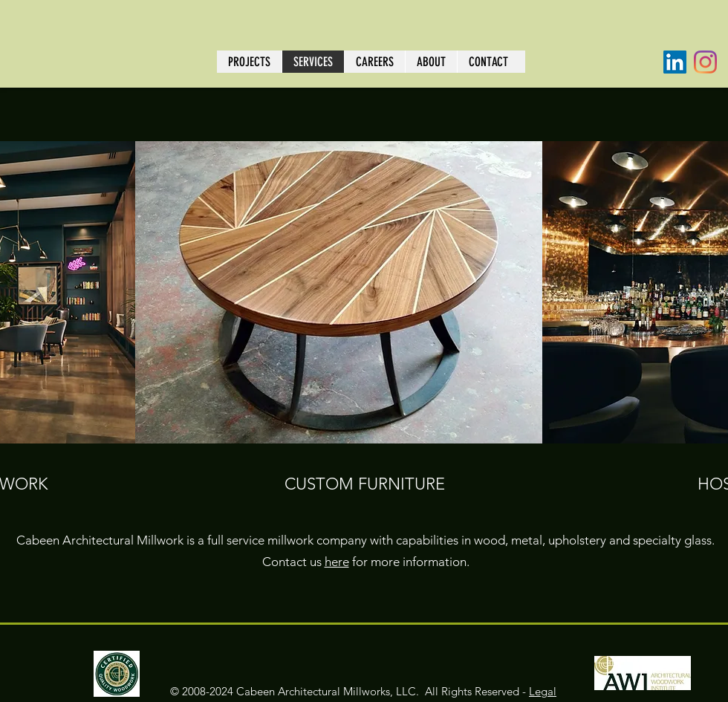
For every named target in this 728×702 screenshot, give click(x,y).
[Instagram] (705, 62)
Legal (543, 691)
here (337, 562)
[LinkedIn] (675, 62)
